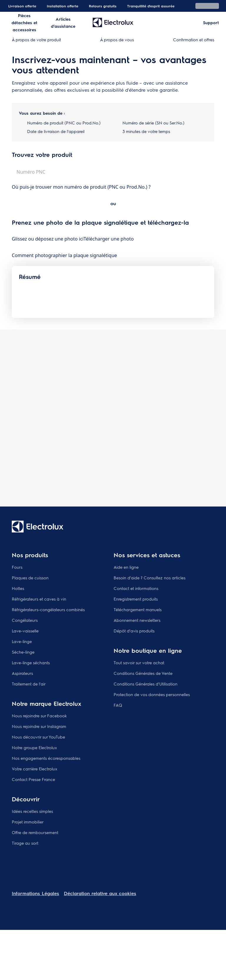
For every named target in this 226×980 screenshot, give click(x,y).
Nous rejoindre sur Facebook (39, 716)
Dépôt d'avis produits (134, 631)
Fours (17, 567)
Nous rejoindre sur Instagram (39, 726)
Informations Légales (35, 893)
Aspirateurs (22, 673)
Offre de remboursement (35, 832)
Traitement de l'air (29, 684)
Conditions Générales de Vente (143, 673)
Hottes (18, 588)
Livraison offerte (22, 6)
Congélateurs (25, 620)
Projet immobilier (28, 822)
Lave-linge (22, 641)
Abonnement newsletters (137, 620)
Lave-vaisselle (25, 631)
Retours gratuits (103, 6)
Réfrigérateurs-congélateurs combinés (48, 609)
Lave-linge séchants (31, 662)
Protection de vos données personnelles (152, 694)
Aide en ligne (126, 567)
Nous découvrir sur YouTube (38, 737)
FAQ (118, 705)
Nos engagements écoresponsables (46, 758)
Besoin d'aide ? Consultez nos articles (149, 578)
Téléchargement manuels (138, 609)
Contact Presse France (33, 779)
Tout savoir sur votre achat (139, 662)
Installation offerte (63, 6)
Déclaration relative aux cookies (100, 893)
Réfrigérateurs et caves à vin (39, 599)
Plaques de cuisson (30, 578)
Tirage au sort (25, 843)
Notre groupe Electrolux (34, 747)
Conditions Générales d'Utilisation (146, 684)
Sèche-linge (23, 652)
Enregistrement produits (136, 599)
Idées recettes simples (32, 811)
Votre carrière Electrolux (35, 769)
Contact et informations (136, 588)
